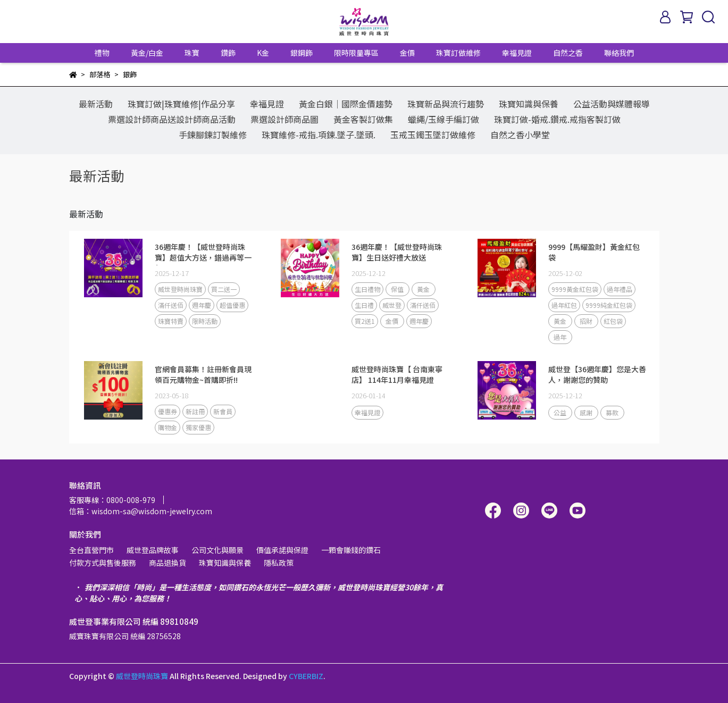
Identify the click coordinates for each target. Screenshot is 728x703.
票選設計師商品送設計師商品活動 (172, 119)
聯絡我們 (619, 53)
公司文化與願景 (217, 550)
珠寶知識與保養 (529, 104)
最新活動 (96, 104)
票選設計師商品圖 (284, 119)
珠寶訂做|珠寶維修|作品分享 (181, 104)
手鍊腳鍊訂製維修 (213, 135)
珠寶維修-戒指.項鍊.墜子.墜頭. (319, 135)
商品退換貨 (168, 563)
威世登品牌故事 (153, 550)
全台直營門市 (91, 550)
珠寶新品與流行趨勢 (446, 104)
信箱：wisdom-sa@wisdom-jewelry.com (141, 511)
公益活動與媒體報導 (612, 104)
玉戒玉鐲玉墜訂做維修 (433, 135)
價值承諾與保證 (282, 550)
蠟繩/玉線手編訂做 (444, 119)
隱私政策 (279, 563)
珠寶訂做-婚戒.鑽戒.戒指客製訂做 (557, 119)
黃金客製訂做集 (363, 119)
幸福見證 (517, 53)
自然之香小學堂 (520, 135)
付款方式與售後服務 (103, 563)
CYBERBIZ (306, 676)
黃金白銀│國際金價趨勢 (346, 104)
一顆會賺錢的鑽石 (351, 550)
